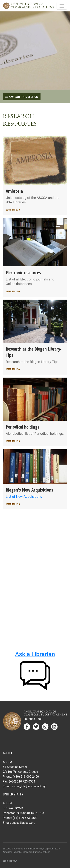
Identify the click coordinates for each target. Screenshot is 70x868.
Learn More (13, 210)
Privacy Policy (35, 849)
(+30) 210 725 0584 (22, 781)
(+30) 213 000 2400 (26, 777)
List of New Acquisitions (24, 497)
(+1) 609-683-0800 (25, 818)
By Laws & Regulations (14, 849)
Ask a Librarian (35, 654)
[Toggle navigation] (62, 6)
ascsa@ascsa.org (23, 823)
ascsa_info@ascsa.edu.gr (29, 786)
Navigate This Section (22, 97)
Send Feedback (10, 861)
